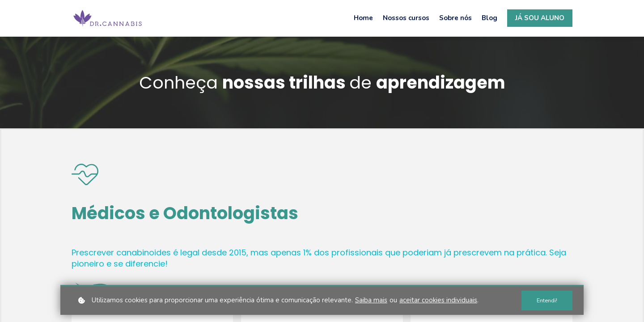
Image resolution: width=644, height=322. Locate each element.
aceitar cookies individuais (438, 300)
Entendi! (547, 301)
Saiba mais (371, 300)
